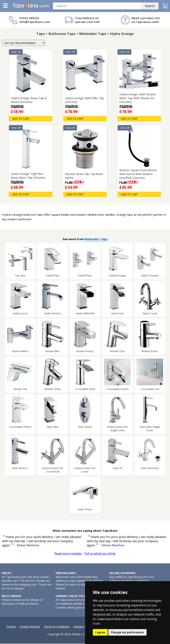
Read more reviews (68, 554)
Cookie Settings (30, 627)
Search (150, 6)
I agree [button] (100, 632)
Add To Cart (21, 119)
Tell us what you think (100, 554)
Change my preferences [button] (127, 632)
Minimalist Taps (96, 239)
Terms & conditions (57, 627)
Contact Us (81, 627)
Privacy (11, 627)
